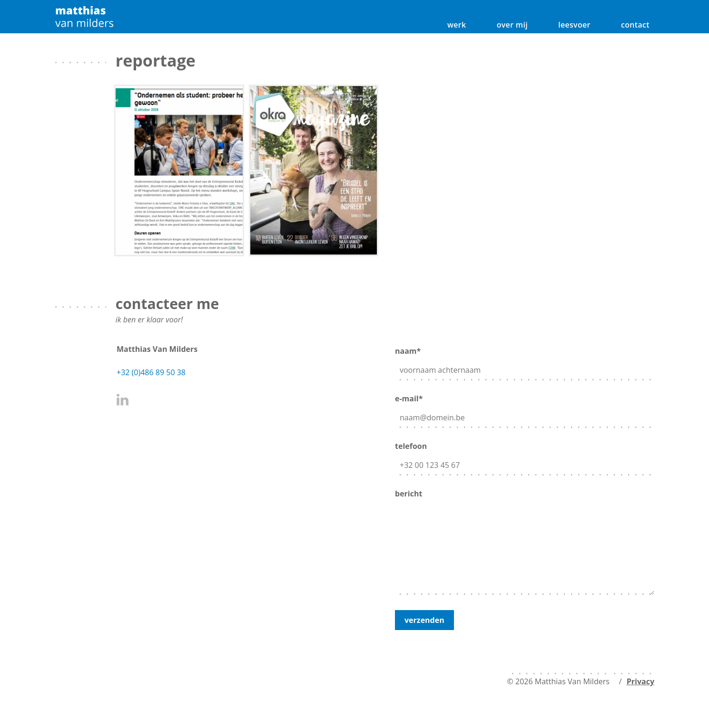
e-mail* (525, 409)
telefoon (525, 456)
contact (635, 25)
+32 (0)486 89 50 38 (151, 372)
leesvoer (574, 25)
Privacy (640, 681)
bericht (525, 543)
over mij (512, 25)
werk (457, 25)
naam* (525, 361)
